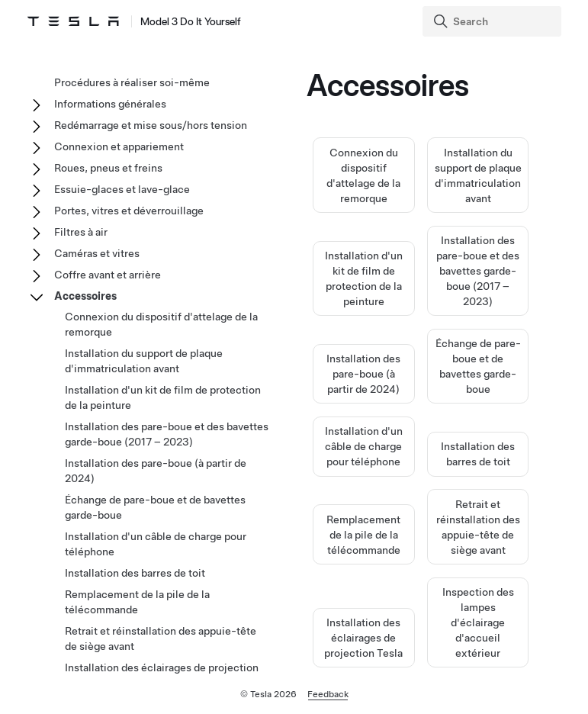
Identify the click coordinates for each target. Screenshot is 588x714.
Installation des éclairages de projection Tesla (363, 638)
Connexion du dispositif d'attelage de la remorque (161, 324)
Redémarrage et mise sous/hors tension (151, 125)
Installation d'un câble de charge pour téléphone (364, 446)
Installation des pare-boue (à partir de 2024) (363, 374)
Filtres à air (81, 232)
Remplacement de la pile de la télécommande (363, 535)
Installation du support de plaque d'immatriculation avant (144, 361)
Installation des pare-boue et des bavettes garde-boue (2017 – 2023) (478, 271)
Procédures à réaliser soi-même (132, 82)
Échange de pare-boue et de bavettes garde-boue (155, 507)
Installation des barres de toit (135, 573)
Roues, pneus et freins (108, 168)
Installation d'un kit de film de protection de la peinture (163, 397)
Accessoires (85, 296)
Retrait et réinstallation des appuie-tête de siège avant (161, 638)
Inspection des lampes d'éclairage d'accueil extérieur (478, 622)
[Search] (493, 21)
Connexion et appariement (119, 146)
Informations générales (110, 104)
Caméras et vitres (97, 253)
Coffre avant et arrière (108, 275)
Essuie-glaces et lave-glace (122, 189)
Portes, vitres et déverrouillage (129, 211)
